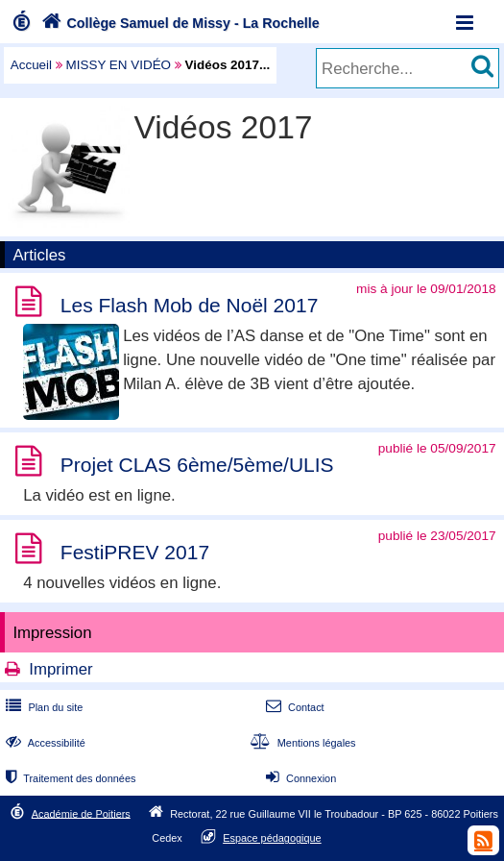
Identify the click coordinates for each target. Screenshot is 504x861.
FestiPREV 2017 (135, 552)
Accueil (31, 65)
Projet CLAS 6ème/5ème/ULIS (197, 465)
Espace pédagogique (272, 838)
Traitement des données (69, 778)
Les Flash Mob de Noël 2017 (190, 305)
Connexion (299, 778)
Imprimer (60, 669)
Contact (293, 707)
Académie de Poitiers (81, 813)
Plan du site (42, 707)
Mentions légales (301, 743)
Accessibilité (44, 743)
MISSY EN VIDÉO (119, 65)
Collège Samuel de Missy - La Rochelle (179, 23)
